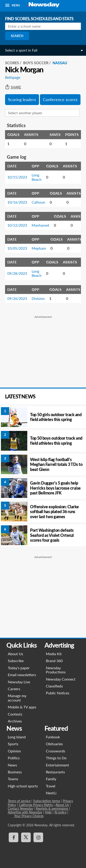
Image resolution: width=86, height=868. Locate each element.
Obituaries (54, 744)
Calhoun (38, 202)
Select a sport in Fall (21, 50)
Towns (13, 779)
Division (38, 298)
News (12, 765)
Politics (14, 758)
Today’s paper (19, 668)
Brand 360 (54, 661)
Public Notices (58, 693)
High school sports (23, 786)
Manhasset (40, 225)
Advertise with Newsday (25, 812)
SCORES (12, 63)
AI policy (60, 812)
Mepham (39, 248)
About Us (15, 654)
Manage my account (17, 698)
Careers (14, 689)
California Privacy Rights (36, 805)
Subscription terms (47, 801)
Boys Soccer (36, 63)
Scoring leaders (22, 99)
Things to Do (56, 758)
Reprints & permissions (52, 808)
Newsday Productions (56, 670)
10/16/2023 (17, 202)
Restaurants (55, 772)
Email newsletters (22, 675)
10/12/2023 (17, 225)
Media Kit (54, 654)
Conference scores (60, 99)
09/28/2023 (17, 273)
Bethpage (13, 77)
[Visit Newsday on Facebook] (14, 837)
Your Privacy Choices (29, 816)
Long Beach (37, 177)
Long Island (17, 737)
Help (48, 812)
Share (13, 87)
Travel (51, 786)
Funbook (53, 737)
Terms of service (19, 801)
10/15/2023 (17, 177)
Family (51, 779)
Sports (13, 744)
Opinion (14, 751)
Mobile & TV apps (22, 707)
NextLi (51, 793)
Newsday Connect (61, 679)
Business (15, 772)
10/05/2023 (17, 248)
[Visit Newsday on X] (26, 837)
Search (17, 36)
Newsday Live (19, 682)
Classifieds (54, 686)
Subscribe (16, 661)
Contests (15, 714)
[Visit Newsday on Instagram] (38, 837)
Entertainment (57, 765)
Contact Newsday (20, 808)
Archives (15, 721)
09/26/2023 (17, 298)
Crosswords (55, 751)
